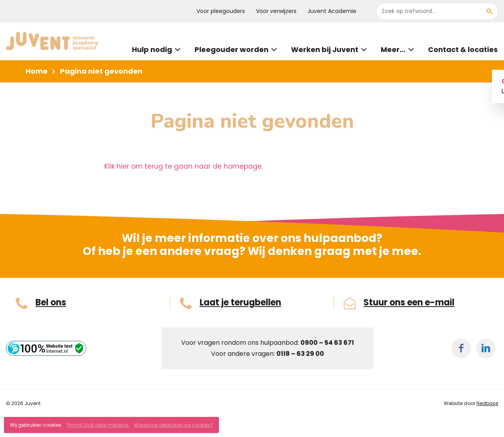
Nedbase (487, 403)
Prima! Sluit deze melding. (98, 425)
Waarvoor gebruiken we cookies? (173, 425)
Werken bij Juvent (325, 49)
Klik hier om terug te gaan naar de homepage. (184, 166)
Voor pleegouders (221, 11)
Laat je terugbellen (240, 303)
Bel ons (51, 303)
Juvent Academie (332, 11)
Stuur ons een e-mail (409, 303)
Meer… (393, 49)
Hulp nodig (152, 49)
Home (37, 71)
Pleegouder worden (232, 49)
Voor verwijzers (276, 11)
